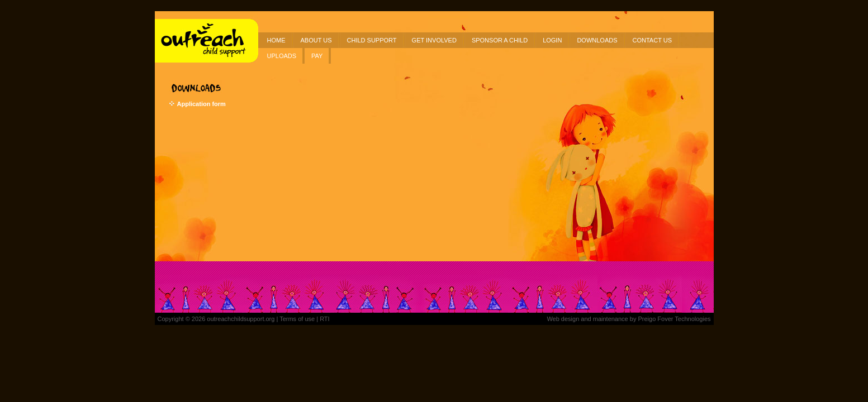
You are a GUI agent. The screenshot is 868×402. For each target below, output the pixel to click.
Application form (201, 104)
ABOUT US (316, 40)
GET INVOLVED (434, 40)
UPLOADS (282, 56)
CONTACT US (653, 40)
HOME (276, 40)
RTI (325, 319)
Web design (563, 319)
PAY (317, 56)
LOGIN (552, 40)
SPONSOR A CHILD (500, 40)
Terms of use (297, 319)
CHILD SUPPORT (372, 40)
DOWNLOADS (597, 40)
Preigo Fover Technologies (674, 319)
